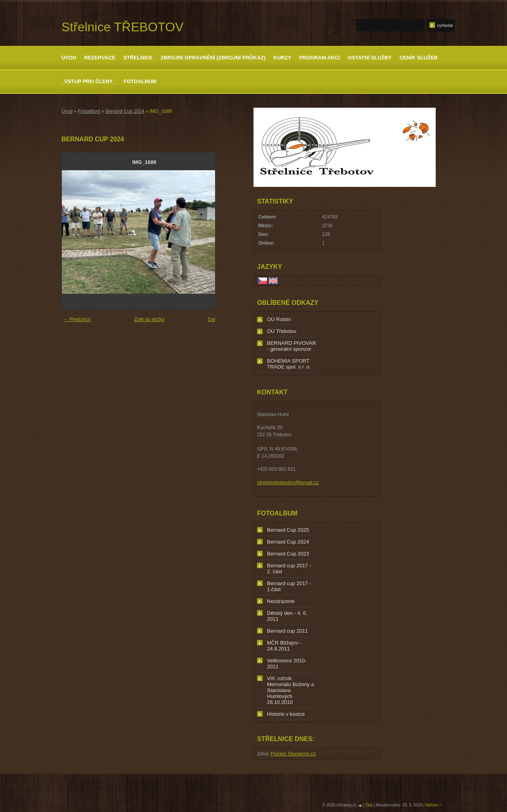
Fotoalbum (140, 81)
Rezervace (100, 58)
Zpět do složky (150, 319)
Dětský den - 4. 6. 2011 (287, 616)
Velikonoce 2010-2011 (287, 664)
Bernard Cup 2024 (125, 111)
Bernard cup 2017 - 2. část (289, 569)
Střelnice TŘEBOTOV (122, 27)
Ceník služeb (419, 58)
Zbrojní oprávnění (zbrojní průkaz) (213, 58)
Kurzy (282, 58)
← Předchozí (77, 319)
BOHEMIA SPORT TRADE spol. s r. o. (289, 364)
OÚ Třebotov (282, 331)
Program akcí (319, 58)
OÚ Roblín (279, 319)
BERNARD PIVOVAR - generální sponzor (292, 346)
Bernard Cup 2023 (288, 554)
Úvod (69, 58)
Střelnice (138, 58)
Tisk (369, 805)
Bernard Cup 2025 (288, 530)
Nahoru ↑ (434, 805)
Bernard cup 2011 (287, 631)
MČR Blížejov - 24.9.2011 (284, 646)
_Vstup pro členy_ (89, 81)
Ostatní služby (370, 58)
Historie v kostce (286, 714)
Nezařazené (281, 601)
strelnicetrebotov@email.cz (288, 482)
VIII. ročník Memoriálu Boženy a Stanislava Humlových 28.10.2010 (291, 690)
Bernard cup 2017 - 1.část (289, 586)
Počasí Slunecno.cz (293, 754)
